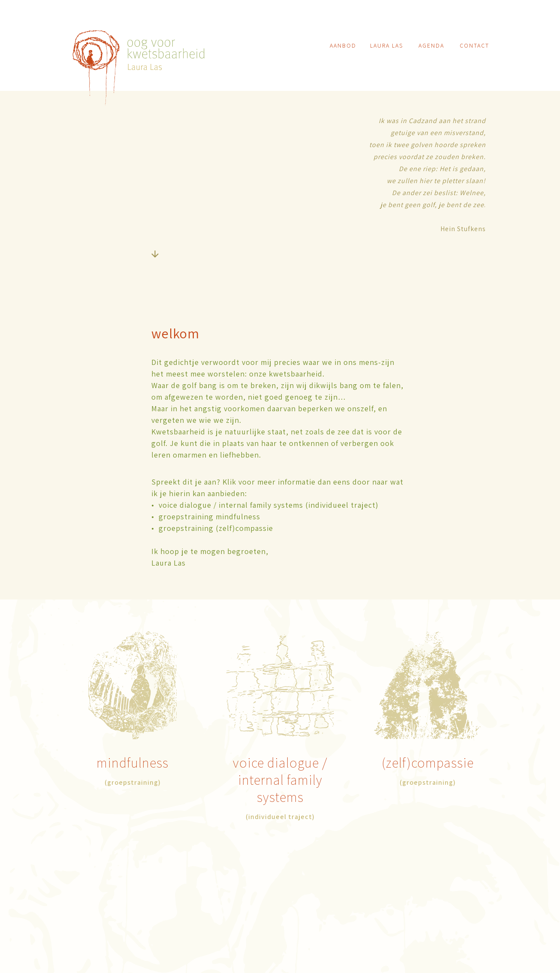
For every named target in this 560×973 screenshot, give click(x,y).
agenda (431, 45)
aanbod (343, 45)
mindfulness (132, 762)
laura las (387, 45)
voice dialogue (277, 762)
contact (474, 45)
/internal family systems (283, 780)
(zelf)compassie (428, 762)
